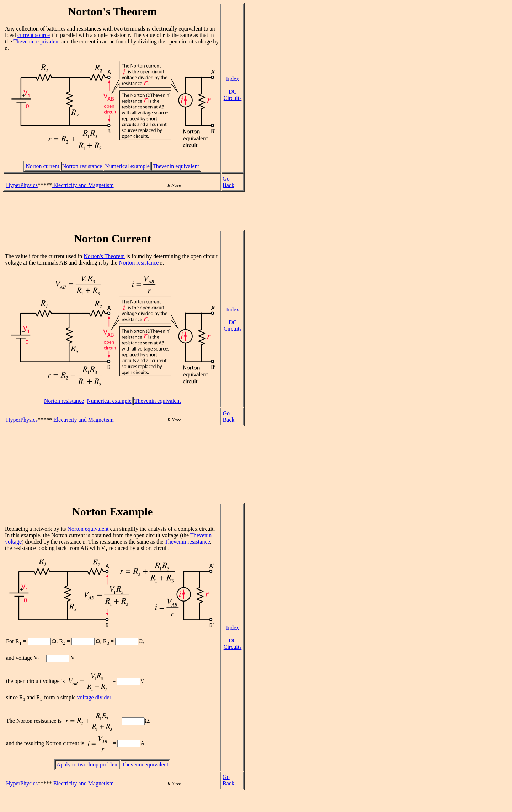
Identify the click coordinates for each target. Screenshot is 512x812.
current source (34, 35)
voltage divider (94, 697)
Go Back (228, 182)
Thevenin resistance (187, 542)
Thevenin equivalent (36, 41)
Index (233, 79)
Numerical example (127, 166)
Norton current (42, 166)
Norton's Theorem (104, 256)
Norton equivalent (88, 529)
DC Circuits (233, 95)
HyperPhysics (22, 185)
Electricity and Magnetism (83, 185)
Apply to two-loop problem (88, 765)
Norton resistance (82, 166)
